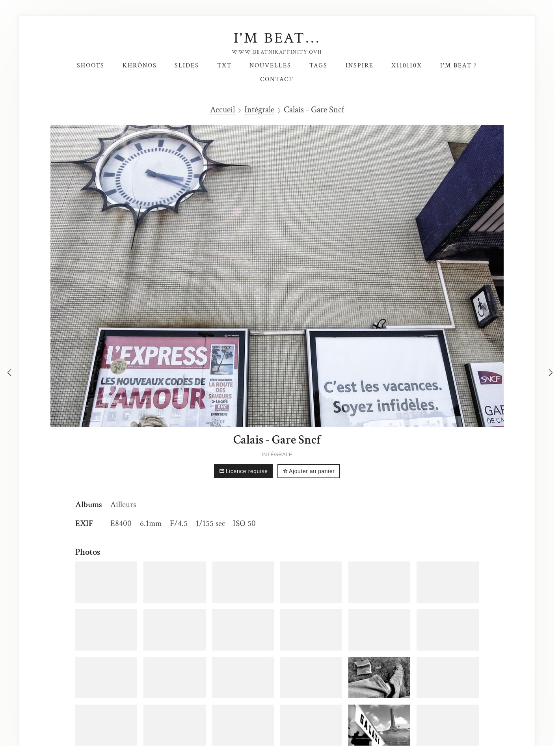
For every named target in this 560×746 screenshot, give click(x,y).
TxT (224, 65)
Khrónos (140, 65)
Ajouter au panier (309, 471)
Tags (318, 65)
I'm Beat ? (459, 65)
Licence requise (243, 471)
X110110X (407, 65)
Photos (88, 552)
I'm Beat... (277, 38)
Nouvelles (270, 65)
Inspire (360, 65)
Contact (277, 79)
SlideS (187, 65)
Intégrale (259, 110)
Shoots (91, 65)
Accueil (222, 110)
